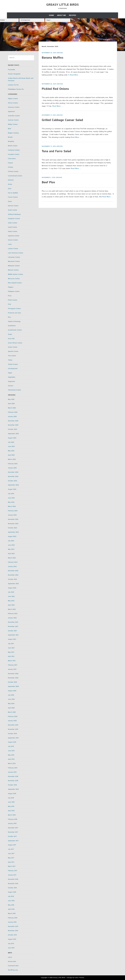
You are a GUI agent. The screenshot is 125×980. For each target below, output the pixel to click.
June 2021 (11, 648)
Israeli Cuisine (12, 227)
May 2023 (11, 549)
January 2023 (12, 567)
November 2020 (13, 678)
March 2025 (12, 459)
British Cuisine (13, 146)
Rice (9, 317)
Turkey (10, 360)
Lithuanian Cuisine (14, 257)
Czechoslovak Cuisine (15, 176)
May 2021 (11, 652)
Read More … (75, 75)
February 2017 (13, 871)
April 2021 (11, 656)
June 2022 (11, 596)
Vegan (48, 20)
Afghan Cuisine (13, 99)
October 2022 (12, 579)
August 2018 (12, 794)
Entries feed (12, 962)
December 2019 (13, 725)
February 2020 (13, 716)
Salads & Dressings (14, 321)
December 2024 (13, 472)
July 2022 (11, 592)
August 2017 (12, 845)
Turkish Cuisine (13, 364)
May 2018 (11, 806)
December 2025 (13, 421)
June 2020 (11, 699)
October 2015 (12, 935)
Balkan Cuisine (13, 124)
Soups (10, 334)
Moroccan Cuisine (14, 279)
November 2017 (13, 832)
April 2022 (11, 605)
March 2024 (12, 506)
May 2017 (11, 858)
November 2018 (13, 781)
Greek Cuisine (13, 210)
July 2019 (11, 746)
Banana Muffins (52, 58)
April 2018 (11, 811)
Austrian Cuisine (13, 120)
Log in (10, 957)
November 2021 (13, 626)
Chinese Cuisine (13, 172)
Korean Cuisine (13, 240)
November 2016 (13, 884)
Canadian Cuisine (14, 154)
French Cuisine (13, 197)
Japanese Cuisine (14, 236)
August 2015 (12, 939)
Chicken (11, 167)
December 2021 (13, 622)
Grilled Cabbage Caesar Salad (62, 120)
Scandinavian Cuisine (15, 330)
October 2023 (12, 528)
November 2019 (13, 729)
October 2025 (12, 429)
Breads (10, 137)
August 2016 (12, 892)
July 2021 (11, 644)
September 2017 (13, 841)
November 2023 (13, 524)
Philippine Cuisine (14, 291)
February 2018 (13, 819)
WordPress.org (13, 970)
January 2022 (12, 618)
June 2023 (11, 545)
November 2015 (13, 931)
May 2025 (11, 451)
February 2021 (13, 665)
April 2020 (11, 708)
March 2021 (12, 661)
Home (51, 15)
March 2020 (12, 712)
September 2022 (13, 584)
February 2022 (13, 614)
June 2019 (11, 751)
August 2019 (12, 742)
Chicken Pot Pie (13, 85)
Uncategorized (25, 20)
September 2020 (13, 686)
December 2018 (13, 776)
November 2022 (13, 575)
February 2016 (13, 918)
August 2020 (12, 691)
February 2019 (13, 768)
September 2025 (13, 434)
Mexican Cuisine (13, 270)
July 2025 (11, 442)
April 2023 (11, 554)
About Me (61, 15)
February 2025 (13, 464)
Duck (10, 189)
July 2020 (11, 695)
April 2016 (11, 909)
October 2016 (12, 888)
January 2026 (12, 417)
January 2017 (12, 875)
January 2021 (12, 669)
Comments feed (13, 966)
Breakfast (11, 141)
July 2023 (11, 541)
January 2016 (12, 922)
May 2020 (11, 704)
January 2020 (12, 721)
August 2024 (12, 489)
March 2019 (12, 764)
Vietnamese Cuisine (14, 390)
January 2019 (12, 772)
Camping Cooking (14, 150)
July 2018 (11, 798)
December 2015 (13, 926)
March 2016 (12, 914)
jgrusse (60, 53)
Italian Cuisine (13, 231)
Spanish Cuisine (13, 351)
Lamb (10, 244)
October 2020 (12, 682)
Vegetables (12, 377)
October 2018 (12, 785)
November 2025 (13, 425)
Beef (9, 129)
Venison (11, 386)
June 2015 (11, 948)
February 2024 (13, 511)
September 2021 (13, 635)
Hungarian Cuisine (14, 219)
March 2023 (12, 558)
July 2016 (11, 896)
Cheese (10, 163)
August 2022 (12, 588)
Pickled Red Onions (55, 89)
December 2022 (13, 571)
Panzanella (11, 70)
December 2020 (13, 674)
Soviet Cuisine (13, 347)
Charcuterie (12, 159)
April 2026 (11, 404)
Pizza (10, 296)
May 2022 (11, 601)
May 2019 (11, 755)
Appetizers (11, 112)
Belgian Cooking (13, 133)
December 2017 (13, 828)
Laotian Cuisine (13, 249)
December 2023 (13, 519)
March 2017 (12, 866)
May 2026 (11, 399)
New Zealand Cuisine (15, 283)
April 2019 (11, 759)
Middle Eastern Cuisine (15, 274)
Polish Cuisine (13, 300)
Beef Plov (48, 182)
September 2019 (13, 738)
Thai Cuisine (12, 356)
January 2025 (12, 468)
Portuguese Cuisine (14, 309)
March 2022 (12, 609)
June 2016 (11, 901)
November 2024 (13, 477)
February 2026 (13, 412)
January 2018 (12, 824)
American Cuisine (14, 107)
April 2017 (11, 862)
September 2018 (13, 789)
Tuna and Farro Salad (56, 151)
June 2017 (11, 854)
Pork (9, 304)
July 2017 (11, 849)
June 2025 (11, 446)
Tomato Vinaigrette (14, 74)
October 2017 (12, 836)
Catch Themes (79, 978)
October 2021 (12, 631)
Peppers (11, 287)
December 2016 (13, 879)
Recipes (72, 15)
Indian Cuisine (13, 223)
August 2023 (12, 536)
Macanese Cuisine (14, 261)
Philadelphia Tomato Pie (16, 89)
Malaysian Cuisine (14, 266)
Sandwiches (12, 326)
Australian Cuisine (14, 116)
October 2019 (12, 734)
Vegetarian (11, 381)
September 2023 (13, 532)
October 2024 (12, 481)
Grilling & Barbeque (14, 214)
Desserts (11, 180)
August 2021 (12, 639)
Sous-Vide (11, 339)
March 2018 (12, 815)
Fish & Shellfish (13, 193)
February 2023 (13, 562)
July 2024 (11, 494)
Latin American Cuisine (16, 253)
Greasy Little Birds (63, 5)
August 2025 (12, 438)
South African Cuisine (15, 343)
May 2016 (11, 905)
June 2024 (11, 498)
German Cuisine (13, 206)
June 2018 (11, 802)
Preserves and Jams (14, 313)
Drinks (10, 184)
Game (10, 201)
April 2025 (11, 455)
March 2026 (12, 408)
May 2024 (11, 502)
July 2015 (11, 944)
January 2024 (12, 515)
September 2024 (13, 485)
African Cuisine (13, 103)
